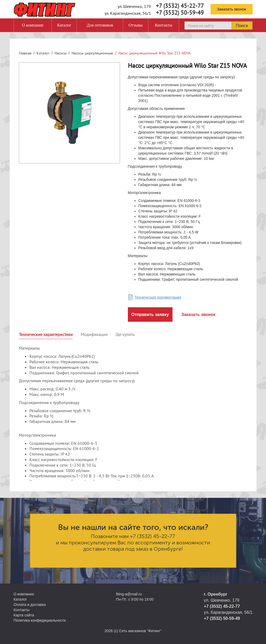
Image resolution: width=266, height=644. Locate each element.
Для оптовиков (100, 25)
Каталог (64, 25)
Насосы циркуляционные (92, 53)
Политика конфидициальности (40, 620)
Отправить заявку (150, 315)
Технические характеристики (46, 334)
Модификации (94, 334)
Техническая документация (158, 297)
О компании (33, 25)
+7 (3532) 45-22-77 (180, 6)
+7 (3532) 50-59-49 (180, 13)
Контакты (164, 25)
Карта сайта (24, 615)
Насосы (61, 53)
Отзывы (135, 25)
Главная (25, 53)
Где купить (125, 334)
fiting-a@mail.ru (129, 594)
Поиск (242, 25)
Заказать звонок (231, 9)
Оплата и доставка (30, 605)
